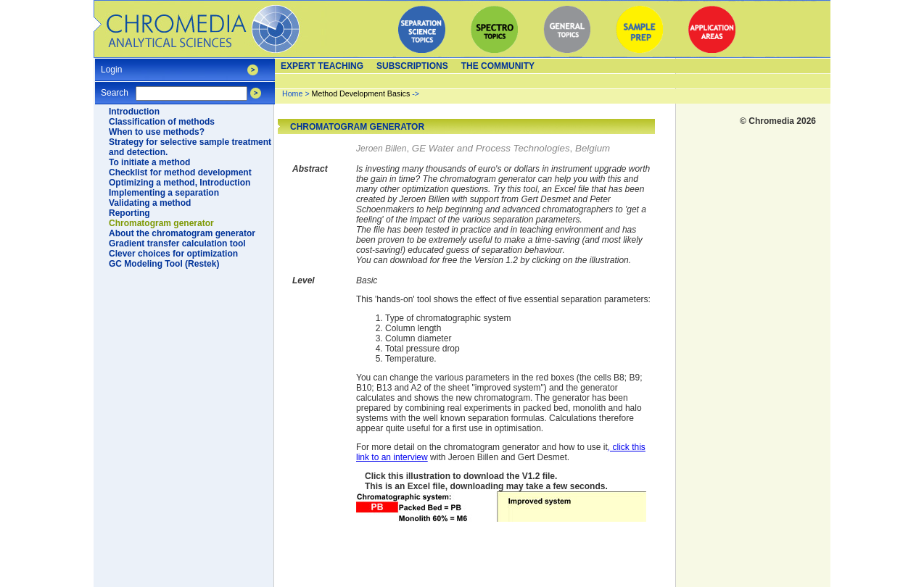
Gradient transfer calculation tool (177, 243)
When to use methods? (157, 132)
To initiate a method (149, 162)
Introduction (134, 112)
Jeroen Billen (381, 149)
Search (115, 88)
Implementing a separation (164, 193)
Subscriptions (412, 66)
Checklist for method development (180, 172)
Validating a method (150, 203)
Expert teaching (322, 66)
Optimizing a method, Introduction (180, 183)
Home (292, 93)
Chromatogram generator (161, 223)
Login (111, 65)
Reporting (129, 213)
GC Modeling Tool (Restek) (164, 264)
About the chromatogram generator (182, 233)
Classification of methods (162, 122)
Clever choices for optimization (173, 254)
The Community (498, 66)
